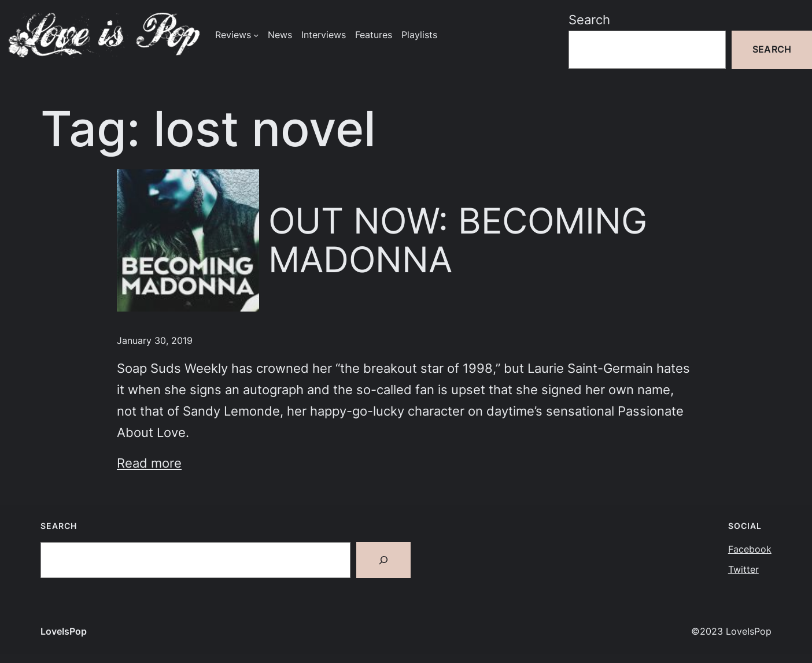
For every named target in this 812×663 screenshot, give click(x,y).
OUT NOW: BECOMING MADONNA (458, 240)
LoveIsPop (64, 631)
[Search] (383, 560)
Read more (149, 463)
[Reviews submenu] (256, 35)
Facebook (750, 549)
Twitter (743, 570)
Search (589, 20)
